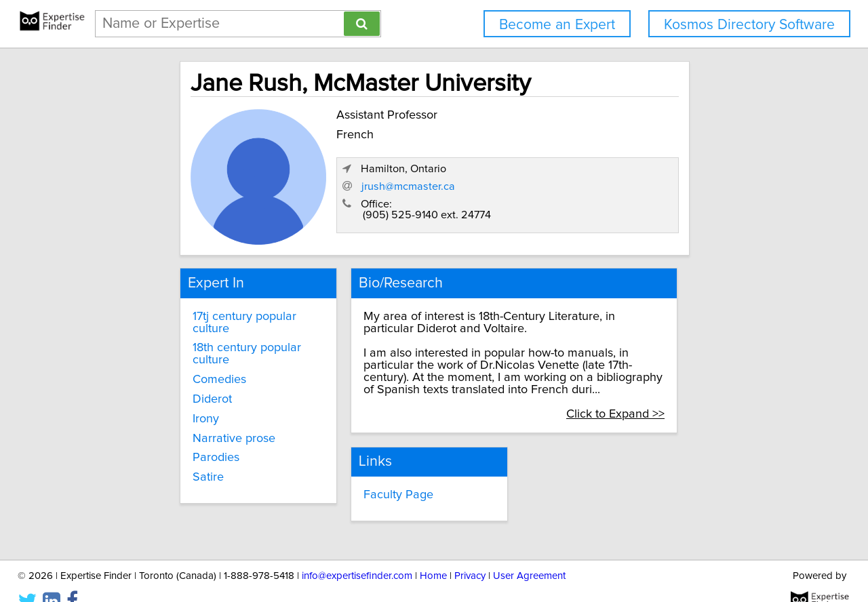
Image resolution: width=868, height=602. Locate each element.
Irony (156, 386)
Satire (159, 445)
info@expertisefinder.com (357, 553)
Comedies (170, 347)
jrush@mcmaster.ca (587, 190)
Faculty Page (373, 473)
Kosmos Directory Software (749, 25)
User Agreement (529, 553)
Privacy (470, 553)
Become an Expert (557, 25)
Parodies (166, 425)
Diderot (163, 367)
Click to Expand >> (676, 393)
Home (433, 553)
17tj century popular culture (215, 308)
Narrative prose (184, 405)
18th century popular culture (217, 327)
